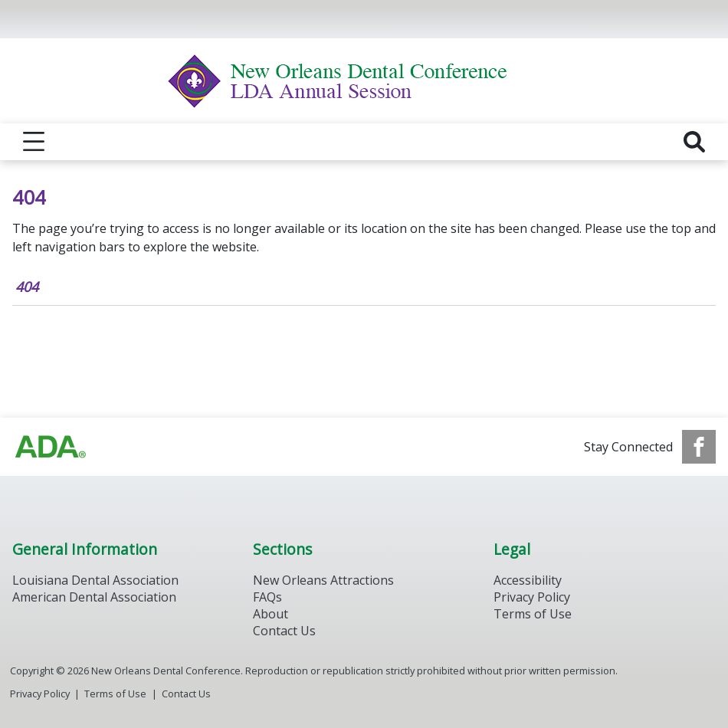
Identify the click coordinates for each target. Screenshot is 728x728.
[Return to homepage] (364, 81)
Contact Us (284, 631)
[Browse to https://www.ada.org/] (51, 447)
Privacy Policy (532, 597)
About (271, 614)
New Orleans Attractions (323, 580)
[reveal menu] (34, 142)
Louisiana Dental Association (95, 580)
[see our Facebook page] (699, 447)
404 (27, 287)
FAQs (267, 597)
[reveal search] (694, 142)
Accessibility (528, 580)
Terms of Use (533, 614)
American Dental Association (94, 597)
